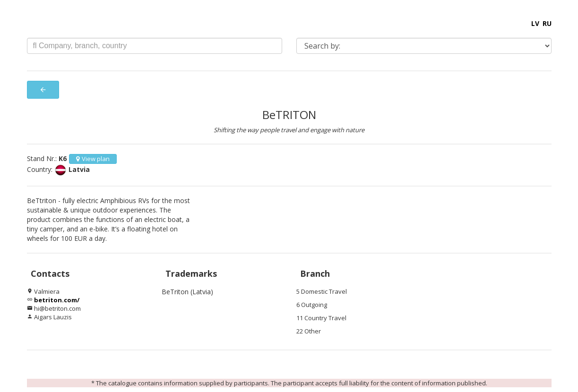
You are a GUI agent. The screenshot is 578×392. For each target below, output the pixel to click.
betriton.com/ (57, 300)
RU (547, 23)
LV (535, 23)
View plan (93, 159)
